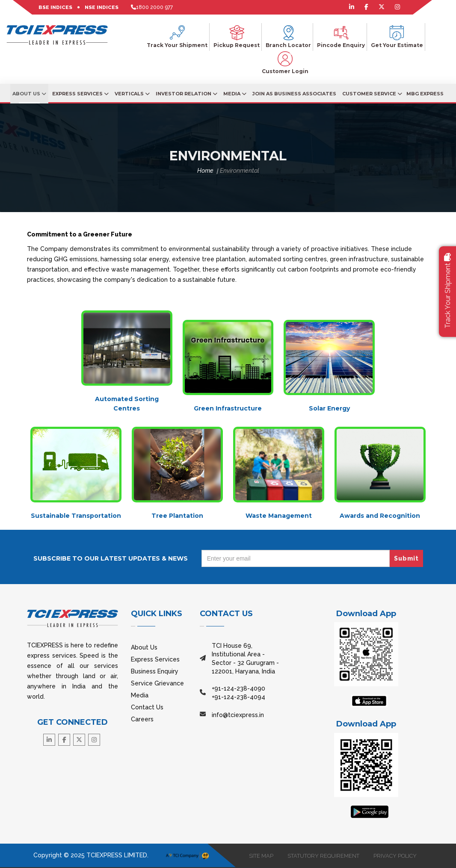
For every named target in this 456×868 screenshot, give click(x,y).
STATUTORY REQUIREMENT (322, 856)
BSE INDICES (55, 7)
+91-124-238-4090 (238, 688)
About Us (29, 94)
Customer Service (372, 94)
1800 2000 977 (154, 7)
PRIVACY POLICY (394, 856)
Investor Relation (187, 94)
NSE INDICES (102, 7)
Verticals (132, 94)
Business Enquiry (155, 671)
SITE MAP (259, 856)
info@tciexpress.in (238, 715)
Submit (406, 558)
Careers (142, 719)
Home (205, 171)
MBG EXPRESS (425, 94)
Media (235, 94)
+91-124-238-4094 (238, 697)
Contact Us (147, 707)
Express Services (80, 94)
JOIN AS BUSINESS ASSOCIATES (294, 94)
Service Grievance (157, 683)
